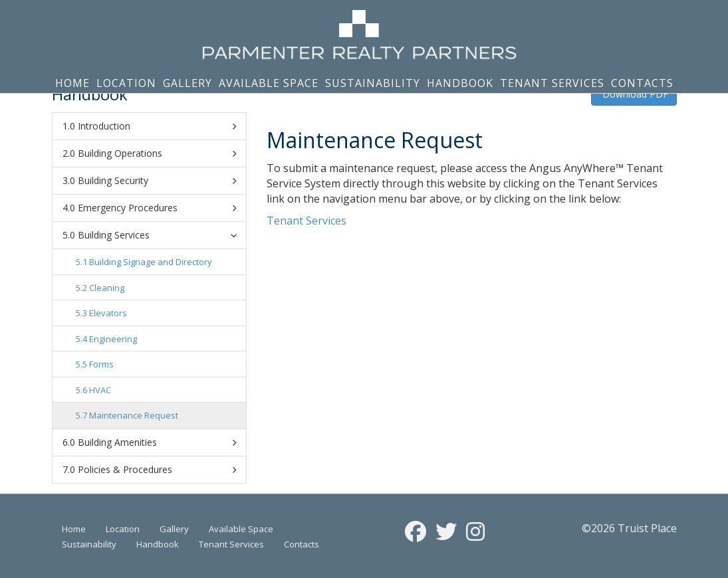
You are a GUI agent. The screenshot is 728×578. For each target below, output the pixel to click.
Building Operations (157, 153)
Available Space (269, 83)
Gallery (187, 83)
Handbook (460, 83)
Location (126, 83)
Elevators (108, 313)
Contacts (642, 83)
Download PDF (634, 94)
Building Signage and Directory (151, 262)
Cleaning (107, 288)
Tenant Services (552, 83)
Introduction (157, 126)
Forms (101, 364)
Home (72, 83)
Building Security (157, 181)
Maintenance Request (134, 415)
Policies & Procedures (157, 470)
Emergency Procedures (157, 208)
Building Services (159, 235)
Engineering (113, 339)
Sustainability (373, 83)
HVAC (100, 390)
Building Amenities (157, 442)
